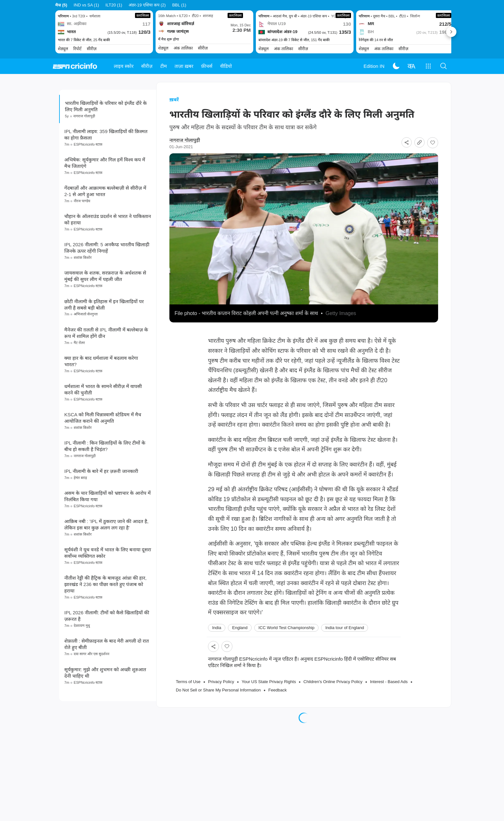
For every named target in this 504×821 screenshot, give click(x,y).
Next (451, 32)
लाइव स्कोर (124, 66)
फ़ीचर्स (207, 66)
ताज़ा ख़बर (184, 66)
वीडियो (226, 66)
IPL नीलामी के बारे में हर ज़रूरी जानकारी (101, 508)
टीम (164, 66)
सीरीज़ (147, 66)
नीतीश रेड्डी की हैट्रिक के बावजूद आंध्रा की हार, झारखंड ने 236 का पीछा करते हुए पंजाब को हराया (105, 621)
